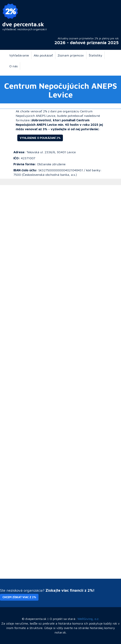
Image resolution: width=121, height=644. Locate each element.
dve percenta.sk (23, 24)
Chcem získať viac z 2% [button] (19, 597)
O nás (13, 66)
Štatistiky (95, 55)
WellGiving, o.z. (88, 619)
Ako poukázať (43, 55)
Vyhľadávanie (19, 55)
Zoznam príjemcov (71, 55)
